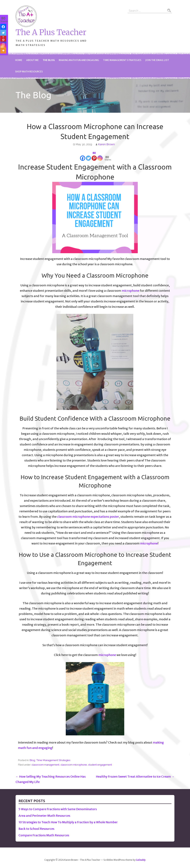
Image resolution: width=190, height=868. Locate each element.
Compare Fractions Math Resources (44, 835)
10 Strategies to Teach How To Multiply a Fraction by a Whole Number (68, 822)
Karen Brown (106, 144)
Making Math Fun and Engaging (79, 60)
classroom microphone (74, 765)
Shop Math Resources (29, 72)
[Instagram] (100, 156)
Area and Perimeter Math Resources (44, 816)
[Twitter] (88, 156)
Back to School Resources (36, 829)
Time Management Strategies (122, 60)
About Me (33, 60)
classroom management (45, 765)
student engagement (100, 765)
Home (19, 60)
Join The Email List (157, 60)
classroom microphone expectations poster (88, 517)
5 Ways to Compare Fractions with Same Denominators (58, 809)
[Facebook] (83, 156)
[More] (3, 51)
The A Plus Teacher (51, 32)
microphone (130, 291)
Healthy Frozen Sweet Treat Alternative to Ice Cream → (135, 776)
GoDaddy (141, 860)
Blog (32, 760)
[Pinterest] (94, 156)
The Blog (49, 60)
